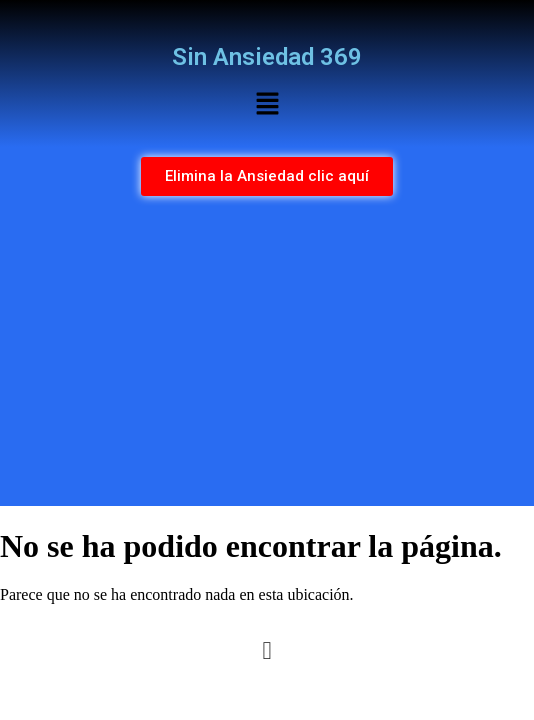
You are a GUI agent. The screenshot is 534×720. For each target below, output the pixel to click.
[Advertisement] (267, 356)
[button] (267, 105)
